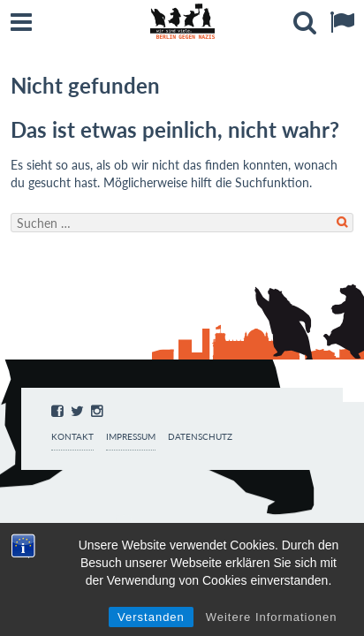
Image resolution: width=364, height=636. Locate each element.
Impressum (131, 437)
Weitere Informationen (272, 617)
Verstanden (151, 617)
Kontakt (72, 437)
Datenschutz (200, 437)
